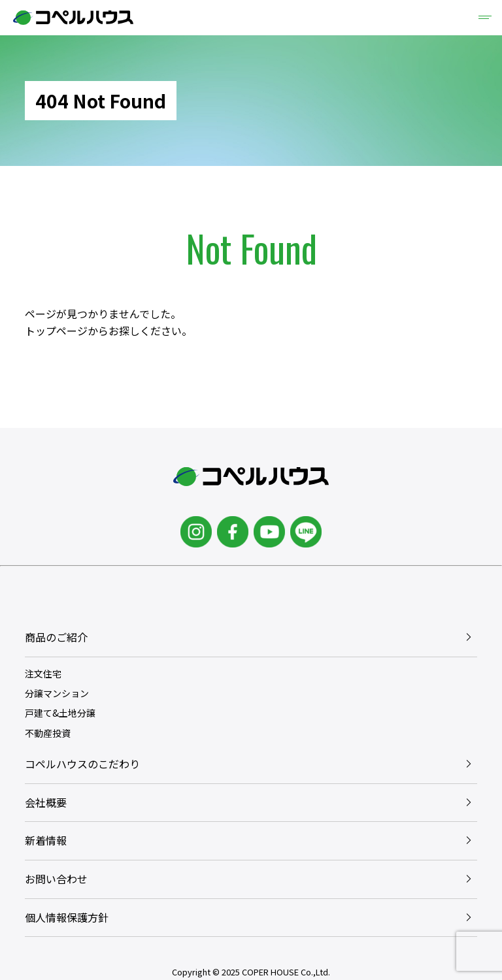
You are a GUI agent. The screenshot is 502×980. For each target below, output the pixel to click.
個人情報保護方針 (67, 917)
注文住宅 (43, 674)
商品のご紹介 (56, 637)
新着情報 (46, 840)
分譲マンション (57, 693)
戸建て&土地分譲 (60, 713)
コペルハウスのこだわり (82, 764)
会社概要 (46, 802)
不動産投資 (48, 733)
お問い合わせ (56, 879)
